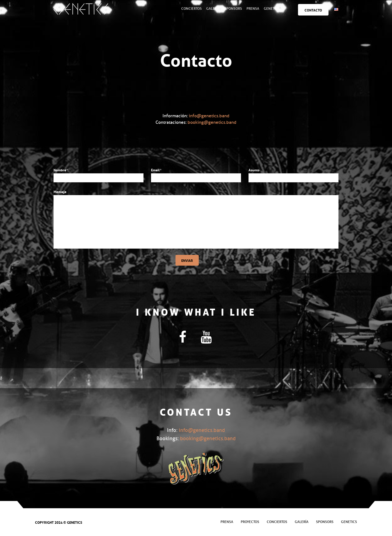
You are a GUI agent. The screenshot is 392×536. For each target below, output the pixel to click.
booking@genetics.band (212, 122)
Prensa (253, 9)
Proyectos (250, 522)
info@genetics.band (209, 116)
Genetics (272, 9)
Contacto (313, 10)
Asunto (254, 170)
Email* (156, 170)
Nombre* (61, 170)
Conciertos (192, 9)
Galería (213, 9)
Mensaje (60, 191)
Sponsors (233, 9)
